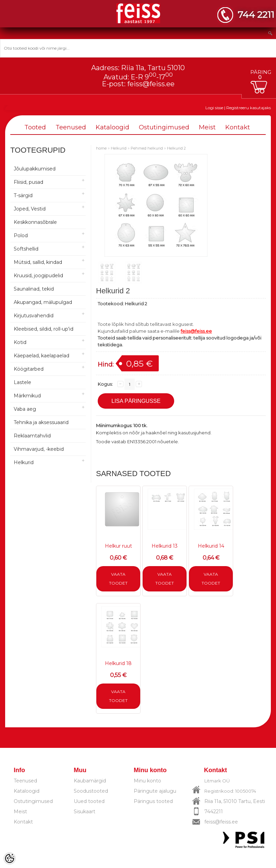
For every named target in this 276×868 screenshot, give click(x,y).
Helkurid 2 (176, 148)
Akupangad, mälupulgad (43, 302)
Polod (21, 235)
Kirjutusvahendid (34, 316)
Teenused (71, 127)
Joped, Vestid (30, 209)
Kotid (20, 342)
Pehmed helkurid (147, 148)
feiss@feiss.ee (151, 84)
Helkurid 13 (165, 546)
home (101, 148)
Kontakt (238, 127)
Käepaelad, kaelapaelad (41, 356)
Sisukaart (85, 812)
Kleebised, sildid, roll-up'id (44, 329)
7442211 (214, 812)
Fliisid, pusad (28, 182)
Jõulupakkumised (35, 169)
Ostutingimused (164, 127)
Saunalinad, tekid (34, 289)
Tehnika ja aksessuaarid (41, 422)
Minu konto (147, 781)
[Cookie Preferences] (10, 858)
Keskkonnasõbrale (35, 222)
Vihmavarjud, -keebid (39, 449)
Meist (207, 127)
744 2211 (256, 15)
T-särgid (23, 195)
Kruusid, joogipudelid (38, 276)
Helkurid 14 (211, 546)
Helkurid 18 (118, 663)
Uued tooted (89, 801)
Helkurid (24, 462)
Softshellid (26, 249)
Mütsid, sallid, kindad (38, 262)
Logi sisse (214, 108)
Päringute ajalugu (155, 791)
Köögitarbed (29, 369)
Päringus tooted (153, 801)
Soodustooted (91, 791)
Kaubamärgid (90, 781)
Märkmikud (27, 396)
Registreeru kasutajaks (249, 108)
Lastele (22, 382)
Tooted (35, 127)
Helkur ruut (118, 546)
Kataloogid (112, 127)
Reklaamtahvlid (32, 436)
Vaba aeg (25, 409)
